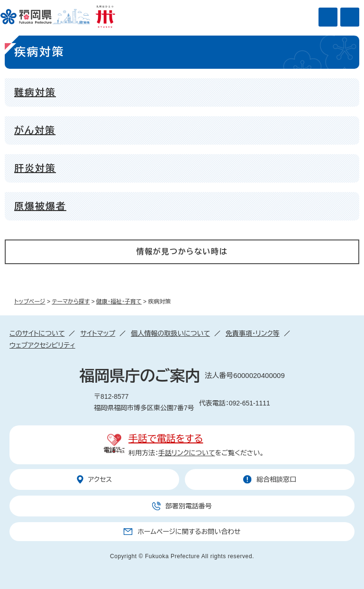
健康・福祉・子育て (119, 302)
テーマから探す (71, 302)
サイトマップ (98, 333)
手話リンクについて (187, 453)
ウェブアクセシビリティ (42, 345)
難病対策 (35, 92)
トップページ (30, 302)
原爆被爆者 (40, 206)
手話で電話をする (166, 439)
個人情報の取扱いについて (170, 333)
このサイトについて (37, 333)
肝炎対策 (35, 168)
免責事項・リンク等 (253, 333)
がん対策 (35, 130)
